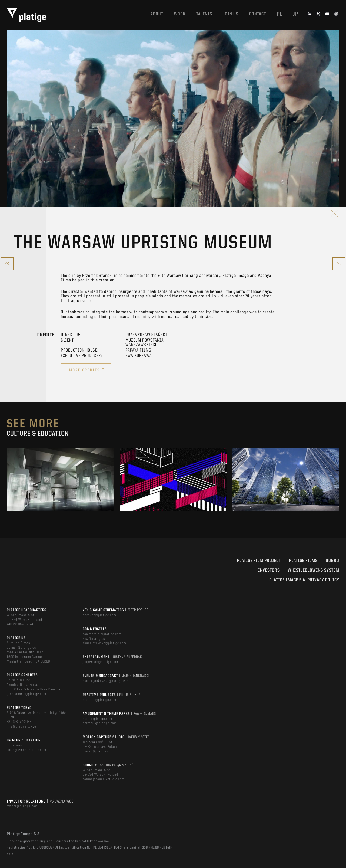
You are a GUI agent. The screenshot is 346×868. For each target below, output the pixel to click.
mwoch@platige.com (22, 806)
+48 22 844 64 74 (20, 624)
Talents (204, 14)
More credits (87, 369)
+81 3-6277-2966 (19, 722)
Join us (231, 14)
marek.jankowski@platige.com (106, 681)
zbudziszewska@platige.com (104, 643)
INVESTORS (269, 570)
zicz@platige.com (96, 639)
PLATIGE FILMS (303, 561)
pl (280, 14)
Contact (258, 14)
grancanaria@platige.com (26, 694)
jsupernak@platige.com (101, 662)
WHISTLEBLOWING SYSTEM (314, 570)
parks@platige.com (97, 719)
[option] (60, 480)
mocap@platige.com (98, 751)
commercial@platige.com (102, 634)
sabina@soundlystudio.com (104, 779)
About (157, 14)
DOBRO (332, 561)
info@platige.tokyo (21, 726)
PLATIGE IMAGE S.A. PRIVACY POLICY (304, 580)
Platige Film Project (259, 561)
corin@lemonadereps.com (26, 750)
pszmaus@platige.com (100, 723)
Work (180, 14)
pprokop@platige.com (99, 615)
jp (296, 14)
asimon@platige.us (21, 648)
